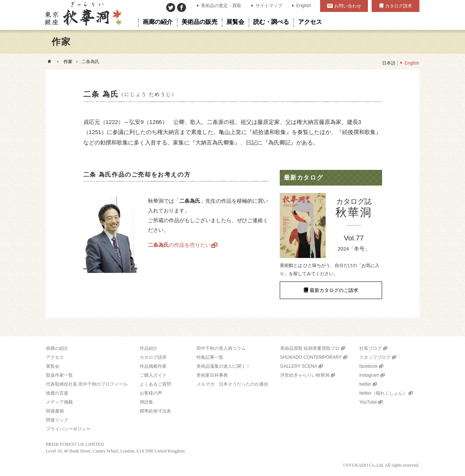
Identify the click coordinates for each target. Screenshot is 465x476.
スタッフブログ (375, 357)
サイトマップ (269, 6)
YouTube (368, 402)
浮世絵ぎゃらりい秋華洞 (305, 375)
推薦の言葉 (57, 393)
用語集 (146, 402)
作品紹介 (149, 348)
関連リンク (57, 420)
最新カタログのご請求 (334, 290)
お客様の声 (151, 393)
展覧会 (53, 366)
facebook (368, 366)
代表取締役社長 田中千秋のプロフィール (87, 384)
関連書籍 (55, 411)
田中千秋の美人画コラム (221, 348)
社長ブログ (371, 348)
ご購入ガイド (153, 375)
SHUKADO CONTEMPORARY (311, 357)
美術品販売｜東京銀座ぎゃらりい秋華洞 (83, 15)
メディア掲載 (59, 402)
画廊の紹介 (57, 348)
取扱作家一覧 (59, 375)
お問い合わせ (348, 6)
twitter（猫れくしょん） (383, 393)
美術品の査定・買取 (221, 6)
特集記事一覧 (210, 357)
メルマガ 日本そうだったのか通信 (232, 384)
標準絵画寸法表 (155, 411)
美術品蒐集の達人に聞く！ (223, 366)
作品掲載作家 (153, 366)
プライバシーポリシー (68, 429)
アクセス (55, 357)
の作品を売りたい (179, 245)
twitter (365, 384)
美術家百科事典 (212, 375)
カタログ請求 (399, 6)
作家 (68, 62)
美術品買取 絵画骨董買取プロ (310, 348)
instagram (369, 375)
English (303, 6)
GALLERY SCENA (299, 366)
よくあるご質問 (155, 384)
